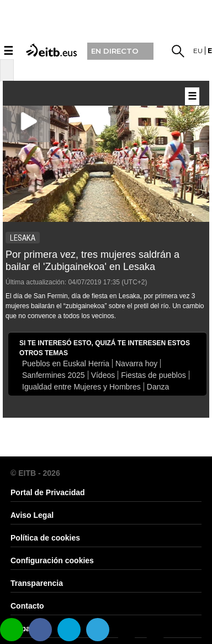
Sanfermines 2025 (54, 375)
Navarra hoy (136, 363)
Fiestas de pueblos (153, 375)
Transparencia (37, 583)
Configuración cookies (52, 560)
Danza (158, 387)
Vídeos (103, 375)
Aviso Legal (32, 515)
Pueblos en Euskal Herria (66, 363)
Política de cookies (45, 538)
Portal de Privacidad (48, 492)
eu (198, 51)
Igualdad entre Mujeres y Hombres (81, 387)
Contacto (27, 606)
